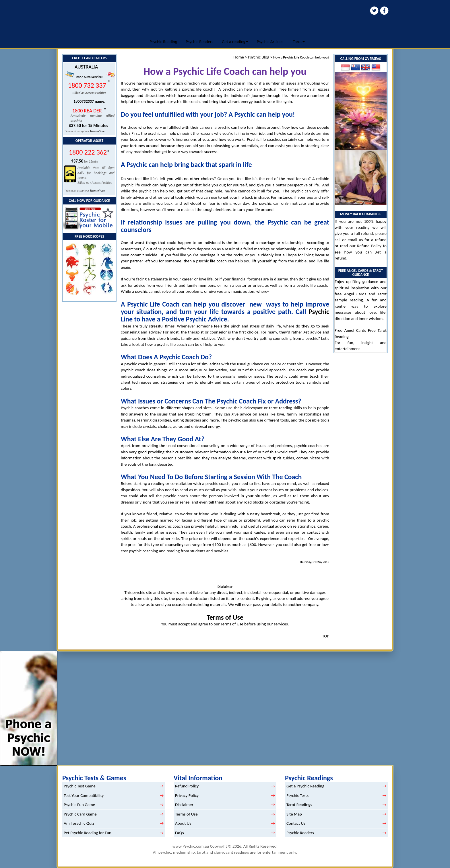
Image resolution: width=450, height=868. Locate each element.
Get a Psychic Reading (305, 786)
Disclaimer (184, 805)
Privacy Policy (187, 795)
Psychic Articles (270, 42)
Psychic (319, 312)
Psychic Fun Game (79, 805)
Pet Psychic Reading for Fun (88, 833)
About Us (183, 823)
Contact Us (296, 823)
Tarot (299, 42)
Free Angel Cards (351, 330)
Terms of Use (97, 131)
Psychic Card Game (80, 814)
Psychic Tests (297, 795)
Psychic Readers (199, 42)
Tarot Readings (299, 805)
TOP (326, 636)
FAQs (180, 833)
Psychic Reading (163, 42)
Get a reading (235, 42)
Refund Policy (369, 246)
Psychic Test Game (80, 786)
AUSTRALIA (86, 67)
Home (239, 57)
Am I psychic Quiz (79, 823)
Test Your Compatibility (84, 795)
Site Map (294, 814)
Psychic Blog (259, 57)
